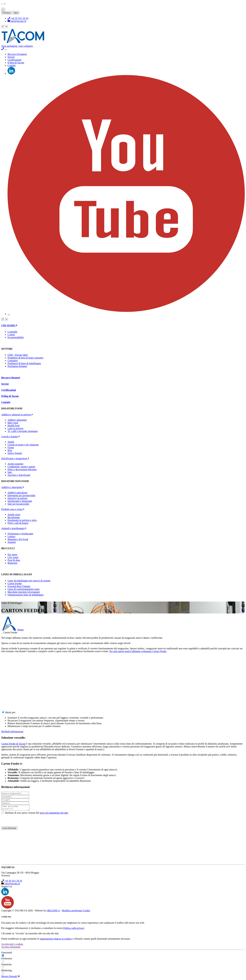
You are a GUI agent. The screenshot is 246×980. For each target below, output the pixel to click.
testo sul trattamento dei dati (54, 814)
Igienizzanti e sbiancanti (20, 501)
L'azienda (12, 332)
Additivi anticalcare (17, 493)
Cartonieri (13, 361)
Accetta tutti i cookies (12, 945)
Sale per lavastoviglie (18, 504)
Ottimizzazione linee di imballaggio (26, 595)
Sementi (12, 542)
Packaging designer (17, 366)
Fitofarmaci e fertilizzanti (20, 534)
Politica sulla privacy (74, 929)
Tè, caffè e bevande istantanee (23, 431)
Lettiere (11, 536)
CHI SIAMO (9, 325)
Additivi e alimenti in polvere (17, 415)
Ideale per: (11, 712)
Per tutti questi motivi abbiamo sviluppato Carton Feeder (138, 651)
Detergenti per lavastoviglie (21, 495)
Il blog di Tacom (16, 63)
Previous (7, 13)
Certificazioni (14, 60)
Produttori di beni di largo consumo (25, 358)
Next (16, 13)
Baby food (13, 423)
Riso (10, 450)
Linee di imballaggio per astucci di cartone (29, 581)
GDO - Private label (18, 355)
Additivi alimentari (17, 420)
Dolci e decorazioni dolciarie (22, 469)
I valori (11, 335)
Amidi (11, 442)
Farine (11, 447)
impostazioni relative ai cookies (56, 940)
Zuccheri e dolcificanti (19, 475)
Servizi (11, 57)
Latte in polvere (15, 428)
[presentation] (123, 821)
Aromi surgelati (15, 464)
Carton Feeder (15, 583)
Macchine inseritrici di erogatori (24, 592)
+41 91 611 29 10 (18, 18)
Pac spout (12, 554)
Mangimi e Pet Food (18, 539)
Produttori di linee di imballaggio (24, 363)
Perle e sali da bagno (18, 523)
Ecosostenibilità (16, 337)
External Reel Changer (19, 586)
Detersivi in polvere (17, 498)
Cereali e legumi (11, 437)
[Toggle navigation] (6, 50)
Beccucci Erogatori (17, 54)
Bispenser (12, 563)
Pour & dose (14, 560)
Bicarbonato (14, 517)
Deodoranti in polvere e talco (22, 520)
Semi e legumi (15, 453)
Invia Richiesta (9, 829)
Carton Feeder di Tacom (13, 744)
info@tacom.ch (17, 21)
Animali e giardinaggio (14, 528)
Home (12, 630)
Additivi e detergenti (13, 487)
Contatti (12, 65)
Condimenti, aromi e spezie (21, 467)
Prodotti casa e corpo (13, 509)
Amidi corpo (14, 515)
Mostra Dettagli (11, 977)
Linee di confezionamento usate (24, 589)
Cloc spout (13, 557)
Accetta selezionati (11, 948)
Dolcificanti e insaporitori (15, 458)
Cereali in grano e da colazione (23, 445)
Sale (10, 472)
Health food (13, 426)
